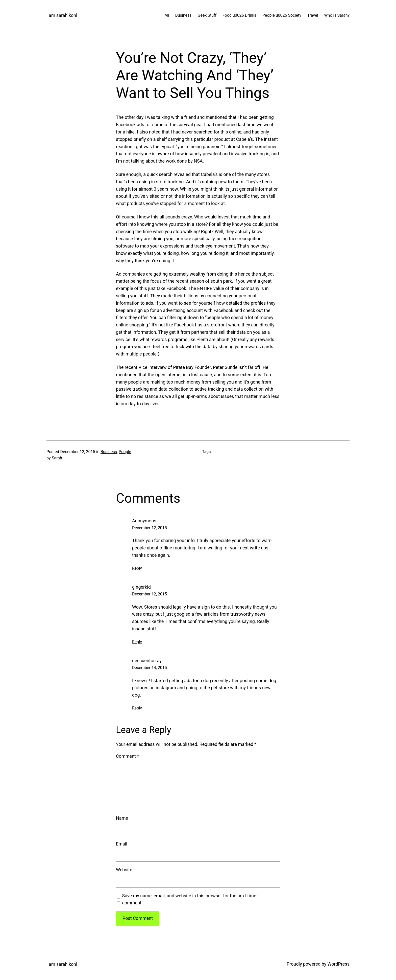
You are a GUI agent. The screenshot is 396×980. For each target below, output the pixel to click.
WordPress (339, 964)
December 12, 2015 (150, 528)
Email (122, 844)
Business (109, 452)
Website (124, 870)
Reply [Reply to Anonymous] (137, 568)
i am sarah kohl (62, 15)
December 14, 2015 (150, 668)
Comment (127, 756)
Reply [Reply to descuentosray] (137, 708)
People (125, 452)
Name (122, 818)
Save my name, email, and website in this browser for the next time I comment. (190, 899)
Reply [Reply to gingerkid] (137, 642)
